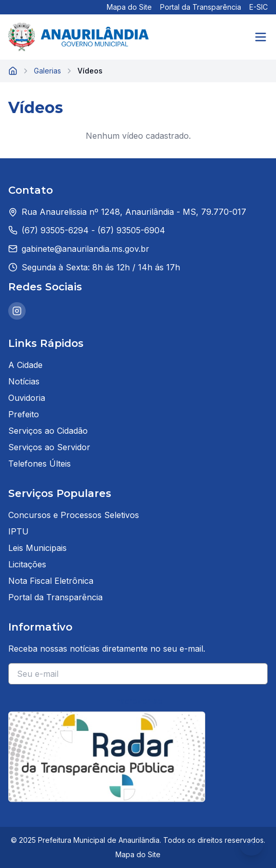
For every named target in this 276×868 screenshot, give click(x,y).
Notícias (24, 381)
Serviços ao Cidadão (48, 431)
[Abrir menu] (261, 37)
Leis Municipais (37, 548)
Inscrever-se (138, 701)
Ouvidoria (27, 398)
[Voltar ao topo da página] (251, 843)
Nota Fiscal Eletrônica (51, 581)
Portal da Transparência (201, 7)
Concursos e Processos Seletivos (74, 515)
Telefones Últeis (40, 464)
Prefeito (24, 414)
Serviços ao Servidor (49, 447)
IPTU (18, 531)
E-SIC (259, 7)
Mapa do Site (129, 7)
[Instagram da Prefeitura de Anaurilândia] (17, 311)
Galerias (47, 71)
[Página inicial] (13, 71)
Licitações (27, 564)
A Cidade (25, 365)
